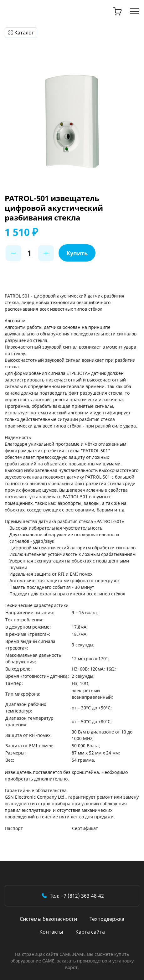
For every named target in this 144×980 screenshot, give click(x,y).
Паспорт (14, 828)
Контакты (51, 932)
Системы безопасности (48, 919)
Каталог (24, 33)
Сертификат (85, 828)
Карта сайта (90, 932)
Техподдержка (107, 919)
